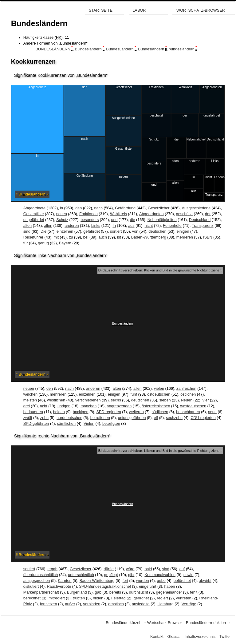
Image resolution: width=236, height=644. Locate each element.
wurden (143, 581)
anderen (72, 226)
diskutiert (31, 587)
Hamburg (166, 604)
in (61, 208)
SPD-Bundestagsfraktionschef (105, 587)
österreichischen (156, 406)
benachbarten (188, 412)
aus (131, 226)
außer (70, 604)
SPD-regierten (109, 412)
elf (156, 418)
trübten (79, 598)
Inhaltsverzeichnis (200, 637)
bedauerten (33, 412)
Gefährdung (125, 208)
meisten (30, 400)
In (114, 226)
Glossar (174, 637)
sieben (165, 400)
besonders (90, 220)
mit (56, 237)
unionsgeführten (132, 418)
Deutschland (200, 220)
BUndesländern (88, 49)
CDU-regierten (203, 418)
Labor (139, 10)
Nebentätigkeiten (162, 220)
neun (212, 412)
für (26, 243)
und (114, 220)
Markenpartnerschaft (41, 592)
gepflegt (111, 575)
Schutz (62, 220)
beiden (59, 412)
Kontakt (157, 637)
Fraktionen (88, 214)
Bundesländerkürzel (123, 623)
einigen (183, 231)
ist (119, 237)
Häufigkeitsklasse (38, 38)
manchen (88, 406)
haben (169, 587)
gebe (161, 581)
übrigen (64, 406)
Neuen (187, 400)
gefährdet (91, 231)
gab (98, 592)
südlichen (160, 412)
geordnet (141, 598)
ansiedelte (141, 604)
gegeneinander (169, 592)
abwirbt (205, 581)
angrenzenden (119, 406)
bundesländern (182, 49)
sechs (116, 400)
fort (125, 581)
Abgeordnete (34, 208)
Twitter (225, 637)
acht (44, 406)
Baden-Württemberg (149, 237)
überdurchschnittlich (41, 575)
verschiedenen (88, 400)
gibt (131, 575)
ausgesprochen (37, 581)
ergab (52, 569)
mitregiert (57, 598)
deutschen (157, 231)
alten (28, 226)
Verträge (189, 604)
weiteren (136, 412)
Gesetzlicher (159, 208)
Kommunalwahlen (160, 575)
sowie (188, 575)
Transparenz (203, 226)
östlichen (188, 394)
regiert (163, 598)
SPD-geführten (36, 424)
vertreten (184, 598)
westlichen (56, 400)
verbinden (92, 604)
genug (43, 243)
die (133, 220)
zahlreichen (186, 389)
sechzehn (174, 418)
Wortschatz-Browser (201, 10)
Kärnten (65, 581)
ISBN (208, 237)
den (79, 208)
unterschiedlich (81, 575)
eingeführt (147, 587)
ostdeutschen (159, 394)
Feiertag (118, 598)
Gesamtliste (34, 214)
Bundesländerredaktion (206, 623)
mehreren (185, 237)
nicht (149, 226)
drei (27, 406)
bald (148, 569)
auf (182, 569)
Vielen (89, 424)
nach (98, 208)
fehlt (194, 592)
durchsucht (139, 592)
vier (206, 400)
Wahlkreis (118, 214)
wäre (130, 569)
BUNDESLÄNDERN (53, 49)
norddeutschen (69, 418)
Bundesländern (151, 49)
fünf (134, 394)
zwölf (28, 418)
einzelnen (65, 231)
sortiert (116, 231)
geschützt (184, 214)
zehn (44, 418)
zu (71, 237)
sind (27, 231)
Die (43, 231)
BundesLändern (120, 49)
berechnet (32, 598)
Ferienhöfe (172, 226)
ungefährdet (34, 220)
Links (96, 226)
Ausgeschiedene (196, 208)
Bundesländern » (34, 194)
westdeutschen (193, 406)
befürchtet (182, 581)
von (135, 231)
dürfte (108, 569)
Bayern (65, 243)
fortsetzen (49, 604)
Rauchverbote (59, 587)
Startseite (101, 10)
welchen (30, 394)
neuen (62, 214)
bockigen (81, 412)
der (208, 214)
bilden (98, 598)
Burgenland (77, 592)
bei (86, 237)
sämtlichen (66, 424)
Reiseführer (33, 237)
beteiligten (111, 424)
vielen (159, 389)
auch (103, 237)
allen (48, 226)
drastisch (116, 604)
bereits (115, 592)
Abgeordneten (151, 214)
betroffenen (100, 418)
